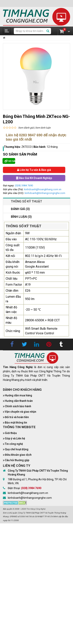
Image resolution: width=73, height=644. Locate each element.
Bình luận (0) (21, 217)
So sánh (10, 161)
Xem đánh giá (26, 128)
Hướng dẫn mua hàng (18, 395)
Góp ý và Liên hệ (15, 438)
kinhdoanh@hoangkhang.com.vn (43, 189)
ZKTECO (27, 147)
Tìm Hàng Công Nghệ (36, 509)
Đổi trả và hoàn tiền (17, 417)
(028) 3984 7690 (24, 185)
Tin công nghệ (14, 444)
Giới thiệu (11, 433)
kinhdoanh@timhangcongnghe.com (45, 193)
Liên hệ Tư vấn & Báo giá (34, 170)
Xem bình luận (43, 128)
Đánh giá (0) (20, 209)
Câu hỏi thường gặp (17, 460)
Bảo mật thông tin (16, 423)
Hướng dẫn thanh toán (19, 401)
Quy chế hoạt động (17, 449)
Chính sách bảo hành (18, 406)
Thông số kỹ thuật (26, 201)
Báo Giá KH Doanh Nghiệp (34, 178)
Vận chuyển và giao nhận (21, 412)
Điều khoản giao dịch (18, 455)
